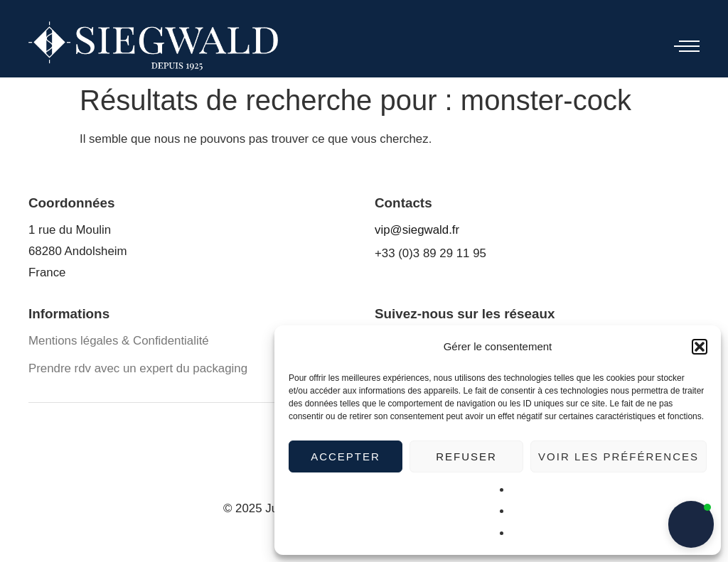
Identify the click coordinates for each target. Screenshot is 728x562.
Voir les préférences (619, 456)
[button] (700, 347)
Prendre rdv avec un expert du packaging (138, 368)
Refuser (466, 456)
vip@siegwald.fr (417, 230)
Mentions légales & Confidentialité (119, 341)
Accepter (346, 456)
